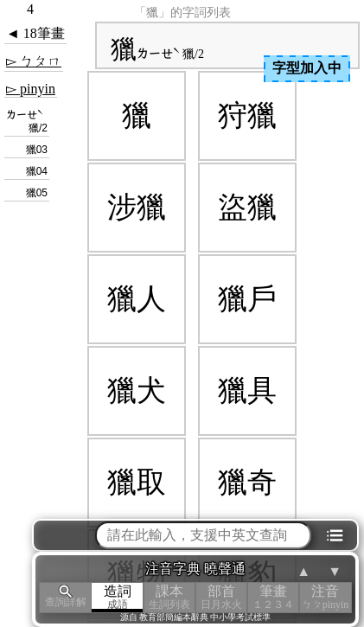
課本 (169, 597)
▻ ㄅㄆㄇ (34, 61)
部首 (221, 597)
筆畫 (273, 597)
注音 (325, 597)
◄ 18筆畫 (35, 33)
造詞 (118, 597)
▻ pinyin (31, 89)
